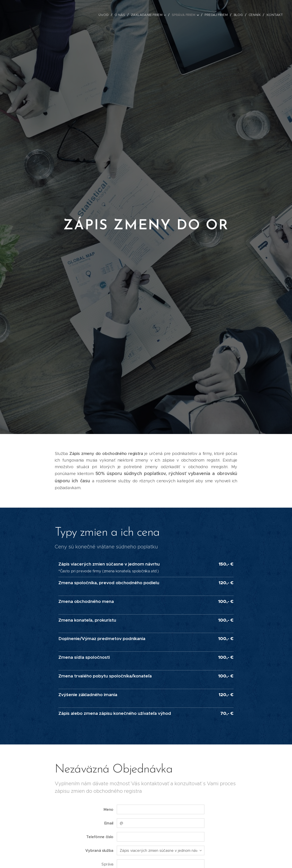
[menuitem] (107, 15)
